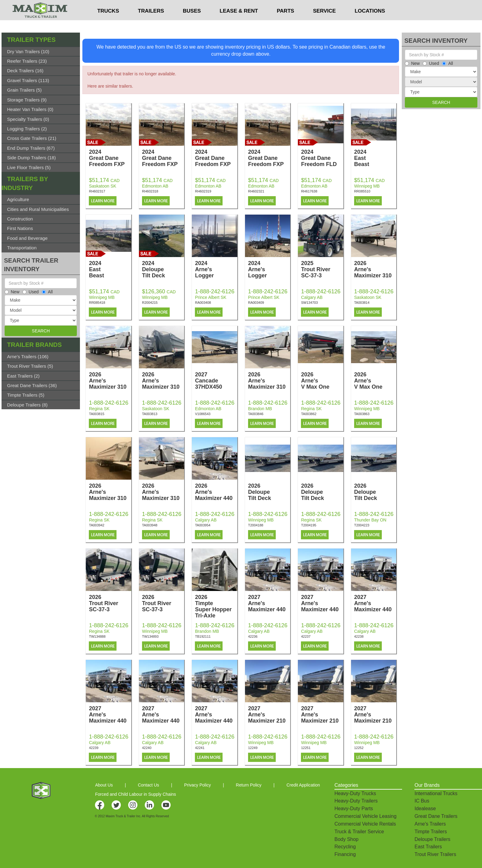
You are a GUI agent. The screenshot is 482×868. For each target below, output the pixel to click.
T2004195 (309, 525)
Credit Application (303, 785)
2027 (216, 381)
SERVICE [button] (324, 23)
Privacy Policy (198, 785)
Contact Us (148, 785)
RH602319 (203, 191)
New (12, 292)
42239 (94, 748)
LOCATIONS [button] (370, 23)
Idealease (425, 809)
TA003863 (362, 414)
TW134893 (150, 636)
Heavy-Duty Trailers (356, 801)
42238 (359, 636)
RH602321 (256, 191)
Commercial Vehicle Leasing (365, 816)
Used (31, 292)
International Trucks (436, 793)
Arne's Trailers (430, 824)
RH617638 (309, 191)
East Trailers (428, 847)
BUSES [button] (192, 23)
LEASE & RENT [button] (239, 23)
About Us (104, 785)
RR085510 (362, 191)
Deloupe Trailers (432, 839)
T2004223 (362, 525)
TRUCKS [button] (108, 23)
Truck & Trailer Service (359, 832)
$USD (323, 6)
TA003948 (150, 525)
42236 (253, 636)
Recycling (345, 847)
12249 (253, 748)
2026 (375, 269)
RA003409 (256, 303)
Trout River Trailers (435, 854)
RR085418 (97, 303)
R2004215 (150, 303)
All (47, 292)
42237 (306, 636)
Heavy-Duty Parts (354, 809)
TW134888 (97, 636)
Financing (345, 854)
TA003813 (150, 414)
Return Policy (249, 785)
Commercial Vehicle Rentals (365, 824)
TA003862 (309, 414)
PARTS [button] (286, 23)
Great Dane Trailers (436, 816)
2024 (110, 158)
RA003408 (203, 303)
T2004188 (256, 525)
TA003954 (203, 525)
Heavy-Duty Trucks (355, 793)
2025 (322, 269)
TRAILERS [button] (151, 23)
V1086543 (203, 414)
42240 (147, 748)
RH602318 (150, 191)
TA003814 (362, 303)
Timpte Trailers (431, 832)
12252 (359, 748)
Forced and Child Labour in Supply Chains (135, 794)
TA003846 (256, 414)
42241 (200, 748)
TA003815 (97, 414)
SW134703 (309, 303)
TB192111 (203, 636)
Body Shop (346, 839)
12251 (306, 748)
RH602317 (97, 191)
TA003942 (97, 525)
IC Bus (422, 801)
